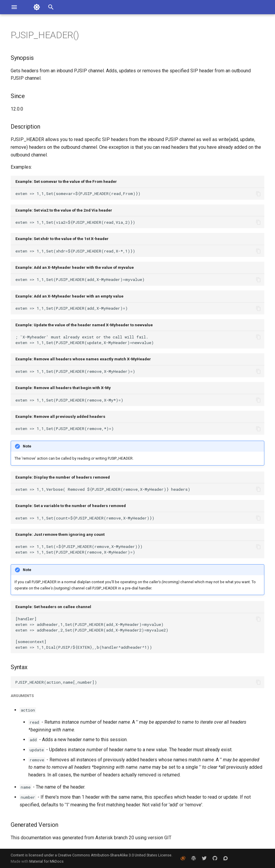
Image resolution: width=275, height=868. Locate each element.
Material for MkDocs (46, 861)
